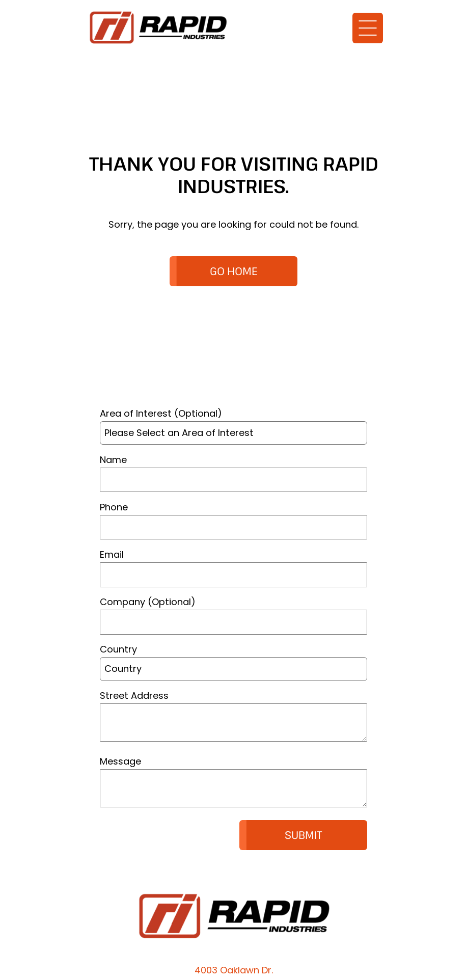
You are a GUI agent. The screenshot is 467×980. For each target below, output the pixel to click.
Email (112, 554)
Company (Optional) (148, 602)
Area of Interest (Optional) (161, 413)
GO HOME (234, 271)
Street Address (134, 696)
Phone (114, 507)
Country (118, 649)
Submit (303, 835)
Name (113, 460)
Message (120, 761)
